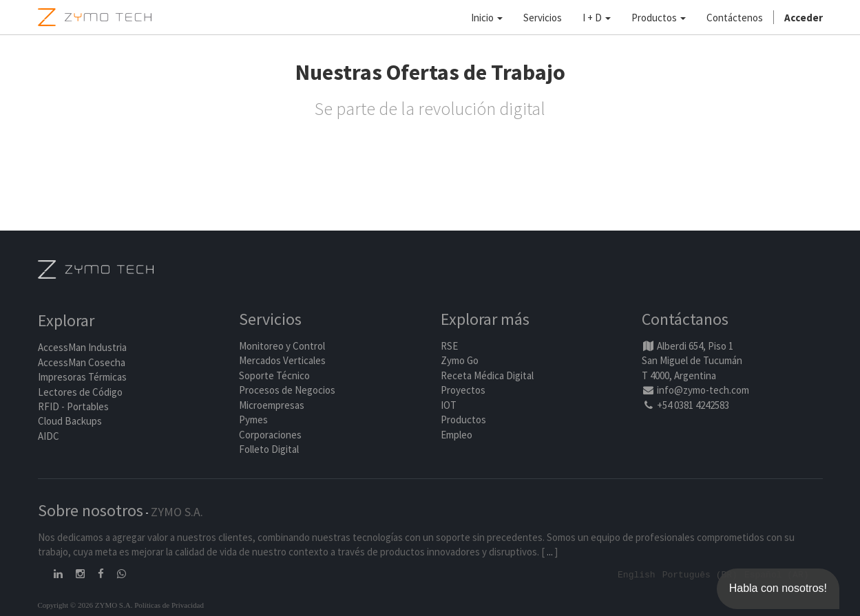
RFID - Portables (73, 406)
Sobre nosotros (91, 510)
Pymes (253, 419)
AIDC (49, 436)
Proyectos (463, 391)
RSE (449, 346)
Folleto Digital (270, 449)
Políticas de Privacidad (169, 604)
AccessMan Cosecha (82, 362)
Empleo (457, 435)
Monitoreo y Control (282, 346)
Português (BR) (700, 574)
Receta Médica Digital (487, 375)
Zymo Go (460, 361)
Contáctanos (685, 320)
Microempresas (272, 405)
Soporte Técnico (274, 375)
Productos (463, 419)
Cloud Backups (70, 422)
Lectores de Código (80, 392)
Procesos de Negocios (287, 391)
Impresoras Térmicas (82, 378)
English (637, 574)
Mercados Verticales (282, 361)
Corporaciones (270, 435)
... (550, 552)
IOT (449, 405)
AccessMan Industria (82, 348)
